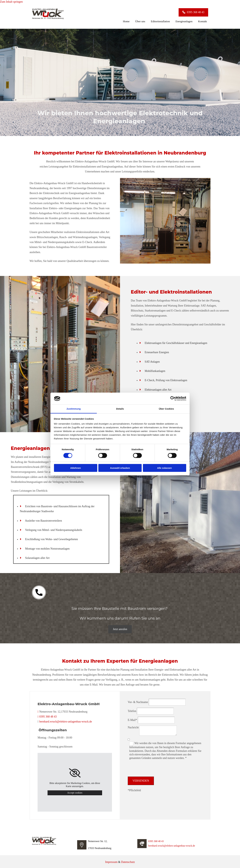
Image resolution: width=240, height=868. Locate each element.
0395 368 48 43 (48, 716)
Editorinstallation (164, 21)
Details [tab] (120, 409)
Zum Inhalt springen (11, 2)
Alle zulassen (164, 468)
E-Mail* (132, 719)
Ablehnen (75, 468)
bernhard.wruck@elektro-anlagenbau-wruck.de (66, 721)
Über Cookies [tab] (166, 409)
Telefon (132, 710)
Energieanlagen (187, 21)
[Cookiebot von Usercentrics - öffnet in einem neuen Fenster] (173, 398)
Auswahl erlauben (120, 468)
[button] (193, 12)
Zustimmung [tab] (74, 409)
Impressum (111, 861)
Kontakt (204, 21)
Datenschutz (128, 861)
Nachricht (133, 726)
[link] (75, 772)
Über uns (146, 21)
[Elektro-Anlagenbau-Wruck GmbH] (48, 18)
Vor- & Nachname (138, 701)
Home (134, 21)
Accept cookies (75, 792)
